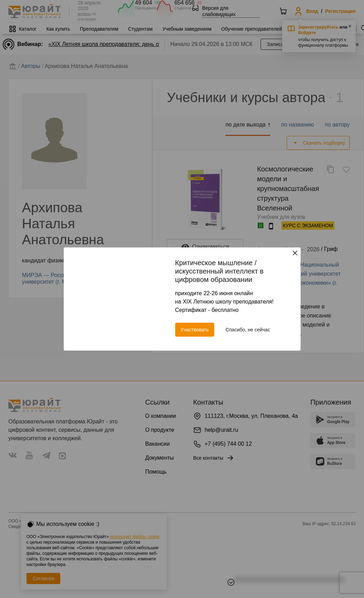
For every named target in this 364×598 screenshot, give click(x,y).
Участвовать (195, 330)
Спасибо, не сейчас (248, 330)
